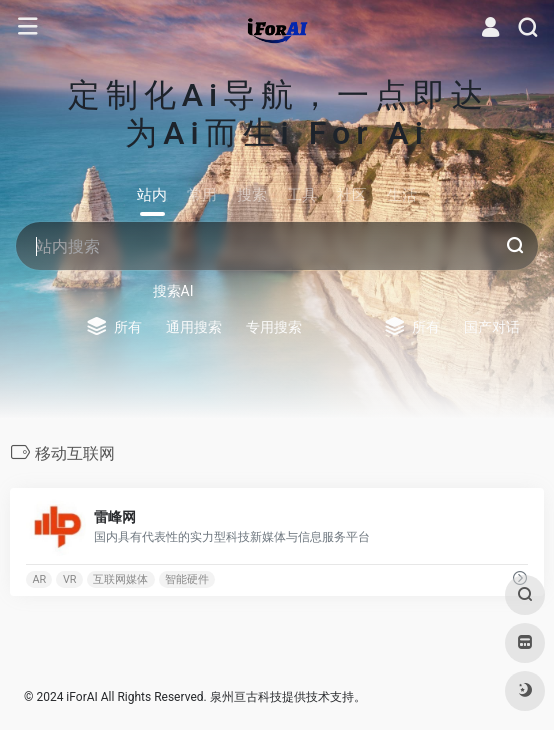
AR (39, 578)
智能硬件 (187, 578)
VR (70, 578)
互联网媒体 (120, 578)
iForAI (81, 697)
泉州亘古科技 (246, 697)
